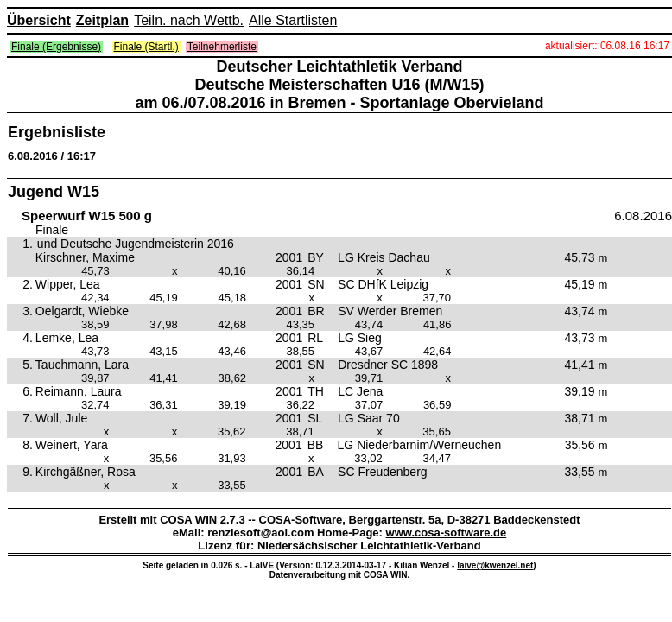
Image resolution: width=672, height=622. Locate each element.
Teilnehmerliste (222, 47)
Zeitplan (102, 20)
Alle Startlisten (293, 20)
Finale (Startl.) (146, 47)
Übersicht (39, 20)
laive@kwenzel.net (495, 565)
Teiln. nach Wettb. (189, 20)
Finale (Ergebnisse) (56, 47)
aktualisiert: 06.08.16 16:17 (607, 46)
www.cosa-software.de (447, 533)
